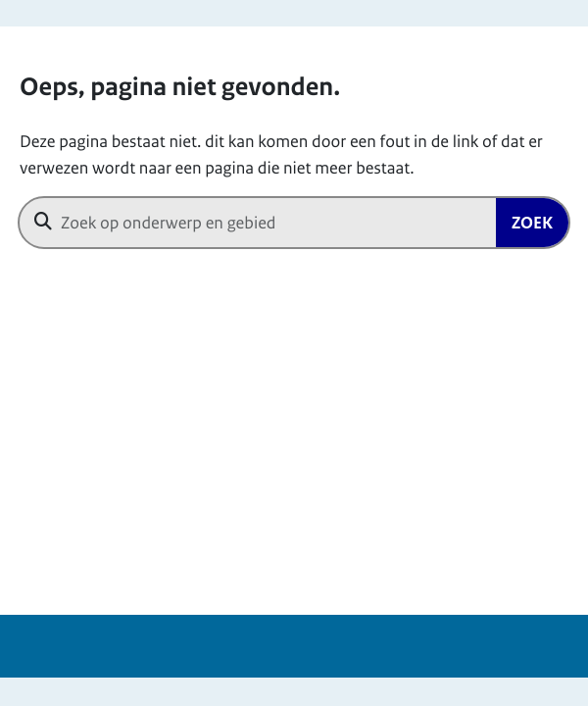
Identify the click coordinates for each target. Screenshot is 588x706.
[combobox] (294, 223)
